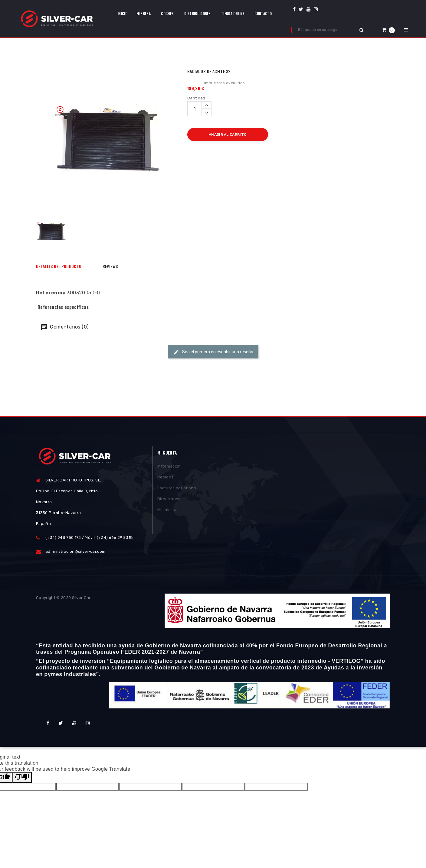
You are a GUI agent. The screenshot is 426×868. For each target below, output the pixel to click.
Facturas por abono (177, 489)
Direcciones (169, 500)
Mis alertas (168, 511)
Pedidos (165, 478)
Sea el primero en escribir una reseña (213, 352)
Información (169, 467)
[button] (388, 30)
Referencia (51, 293)
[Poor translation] (22, 777)
